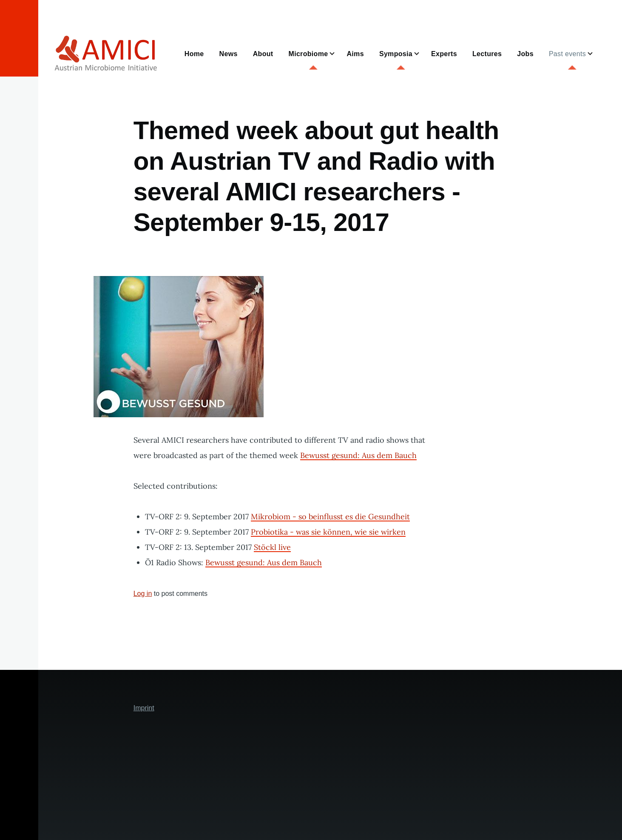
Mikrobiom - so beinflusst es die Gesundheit (330, 517)
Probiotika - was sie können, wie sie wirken (328, 532)
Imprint (144, 708)
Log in (143, 594)
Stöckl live (272, 547)
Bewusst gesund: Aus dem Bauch (358, 455)
